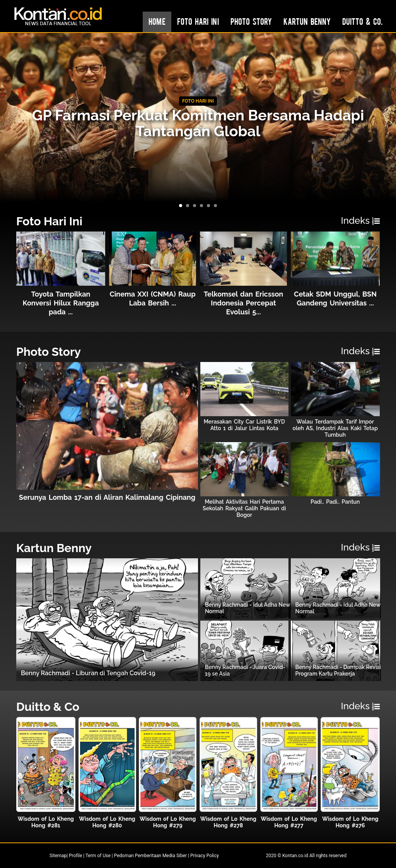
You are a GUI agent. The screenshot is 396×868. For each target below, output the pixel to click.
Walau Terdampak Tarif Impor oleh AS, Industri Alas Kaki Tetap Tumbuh (335, 428)
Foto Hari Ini (198, 21)
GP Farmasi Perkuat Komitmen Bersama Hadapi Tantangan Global (198, 123)
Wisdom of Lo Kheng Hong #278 (228, 822)
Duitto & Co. (362, 21)
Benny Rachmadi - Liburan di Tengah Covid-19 (88, 673)
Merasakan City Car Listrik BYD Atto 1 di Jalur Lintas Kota (244, 425)
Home (157, 21)
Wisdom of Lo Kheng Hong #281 (46, 822)
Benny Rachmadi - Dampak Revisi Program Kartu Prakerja (338, 670)
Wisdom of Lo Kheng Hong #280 (107, 822)
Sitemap (58, 856)
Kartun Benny (307, 21)
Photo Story (251, 21)
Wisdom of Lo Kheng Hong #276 (350, 822)
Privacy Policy (205, 856)
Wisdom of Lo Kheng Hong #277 (289, 822)
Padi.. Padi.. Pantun (335, 502)
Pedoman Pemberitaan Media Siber (150, 856)
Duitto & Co (48, 707)
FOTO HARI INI (198, 101)
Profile (75, 856)
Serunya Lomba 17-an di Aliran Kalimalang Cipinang (107, 497)
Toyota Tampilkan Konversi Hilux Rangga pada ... (61, 303)
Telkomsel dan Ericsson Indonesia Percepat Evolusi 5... (243, 303)
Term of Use (98, 856)
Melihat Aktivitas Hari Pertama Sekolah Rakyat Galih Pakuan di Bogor (244, 508)
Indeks (360, 220)
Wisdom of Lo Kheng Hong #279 (168, 822)
